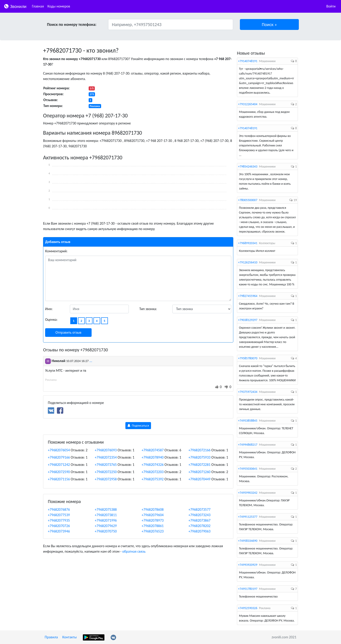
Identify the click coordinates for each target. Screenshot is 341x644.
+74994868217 (248, 445)
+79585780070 (248, 358)
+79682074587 (153, 450)
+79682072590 (59, 472)
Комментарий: (56, 251)
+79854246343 (248, 166)
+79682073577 (199, 509)
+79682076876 (59, 509)
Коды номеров (59, 6)
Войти (331, 6)
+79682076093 (106, 450)
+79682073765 (106, 465)
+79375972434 (248, 392)
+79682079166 (59, 457)
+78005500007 (248, 200)
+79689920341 (248, 243)
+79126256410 (248, 262)
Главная (38, 6)
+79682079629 (106, 526)
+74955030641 (248, 469)
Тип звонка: (148, 309)
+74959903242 (248, 493)
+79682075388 (106, 509)
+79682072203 (153, 472)
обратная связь (134, 551)
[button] (269, 24)
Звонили (15, 6)
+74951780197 (248, 589)
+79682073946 (59, 531)
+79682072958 (106, 479)
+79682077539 (59, 515)
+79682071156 (59, 479)
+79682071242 (59, 465)
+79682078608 (153, 509)
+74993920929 (248, 565)
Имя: (49, 309)
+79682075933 (199, 457)
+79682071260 (199, 472)
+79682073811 (106, 515)
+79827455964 (248, 296)
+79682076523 (153, 531)
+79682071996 (106, 520)
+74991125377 (248, 517)
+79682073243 (199, 515)
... (91, 361)
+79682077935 (59, 520)
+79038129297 (248, 320)
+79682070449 (199, 479)
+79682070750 (106, 531)
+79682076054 (59, 450)
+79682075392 (153, 479)
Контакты (70, 637)
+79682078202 (199, 526)
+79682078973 (153, 520)
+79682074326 (153, 465)
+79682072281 (199, 465)
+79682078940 (153, 457)
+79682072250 (106, 472)
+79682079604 (153, 515)
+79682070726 (59, 526)
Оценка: (51, 320)
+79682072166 (199, 450)
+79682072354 (106, 457)
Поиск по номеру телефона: (72, 24)
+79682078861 (153, 526)
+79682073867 (199, 520)
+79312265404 (248, 104)
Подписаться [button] (138, 426)
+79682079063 (199, 531)
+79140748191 (248, 61)
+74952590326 (248, 608)
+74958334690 (248, 541)
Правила (51, 637)
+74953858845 (248, 421)
